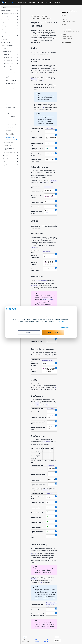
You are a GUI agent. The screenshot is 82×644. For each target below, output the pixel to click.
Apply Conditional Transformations (10, 134)
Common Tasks (10, 52)
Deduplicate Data (10, 94)
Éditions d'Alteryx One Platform (9, 14)
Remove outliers (67, 29)
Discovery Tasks (11, 58)
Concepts (10, 156)
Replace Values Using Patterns (11, 104)
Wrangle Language (10, 159)
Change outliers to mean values (71, 31)
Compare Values (10, 97)
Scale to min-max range (69, 21)
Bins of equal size (67, 37)
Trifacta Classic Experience (9, 45)
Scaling (64, 16)
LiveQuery (9, 23)
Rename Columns (10, 70)
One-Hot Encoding (66, 42)
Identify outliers (67, 27)
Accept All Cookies (53, 332)
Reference (10, 162)
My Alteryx (58, 2)
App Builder (9, 29)
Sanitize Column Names (12, 73)
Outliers (64, 25)
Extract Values (9, 127)
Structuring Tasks (11, 64)
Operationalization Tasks (11, 153)
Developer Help (9, 165)
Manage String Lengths (11, 124)
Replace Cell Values (11, 100)
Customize (29, 332)
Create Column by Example (10, 84)
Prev (25, 637)
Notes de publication (9, 11)
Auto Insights (9, 26)
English (58, 640)
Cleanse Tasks (11, 67)
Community (49, 2)
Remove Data (9, 91)
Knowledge (32, 2)
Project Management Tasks (11, 149)
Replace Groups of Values (10, 108)
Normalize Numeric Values (10, 113)
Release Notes (22, 2)
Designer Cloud (9, 20)
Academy (41, 2)
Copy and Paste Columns (12, 80)
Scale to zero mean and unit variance (70, 19)
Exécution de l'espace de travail (9, 36)
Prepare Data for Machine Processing (11, 138)
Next (57, 637)
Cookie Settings (65, 327)
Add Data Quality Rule (11, 88)
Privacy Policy (60, 321)
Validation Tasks (11, 61)
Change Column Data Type (11, 77)
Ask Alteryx (9, 32)
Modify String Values (11, 121)
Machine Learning (9, 42)
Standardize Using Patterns (10, 117)
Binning (64, 34)
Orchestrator (9, 39)
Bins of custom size (68, 39)
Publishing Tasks (11, 145)
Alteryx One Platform (9, 17)
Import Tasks (11, 55)
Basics (10, 49)
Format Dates (9, 130)
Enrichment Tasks (11, 142)
